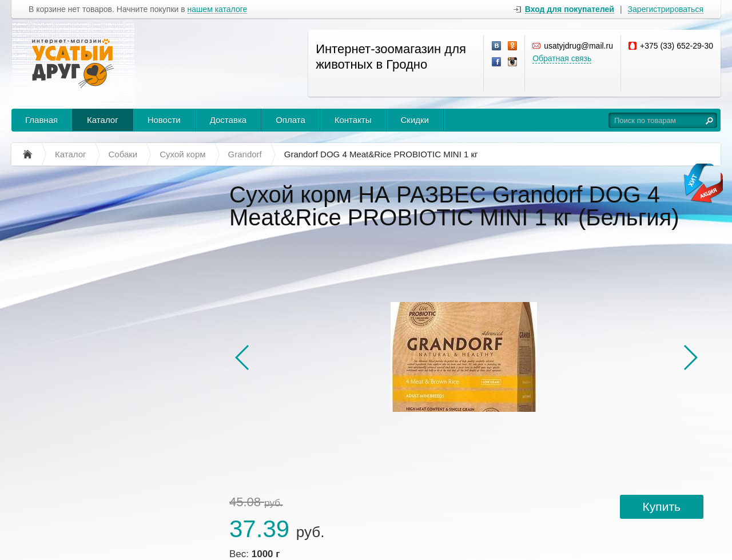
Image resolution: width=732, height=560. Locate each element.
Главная (41, 120)
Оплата (291, 120)
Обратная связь (562, 58)
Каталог (103, 120)
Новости (164, 120)
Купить (662, 507)
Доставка (228, 120)
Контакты (353, 120)
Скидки (415, 120)
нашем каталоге (218, 9)
